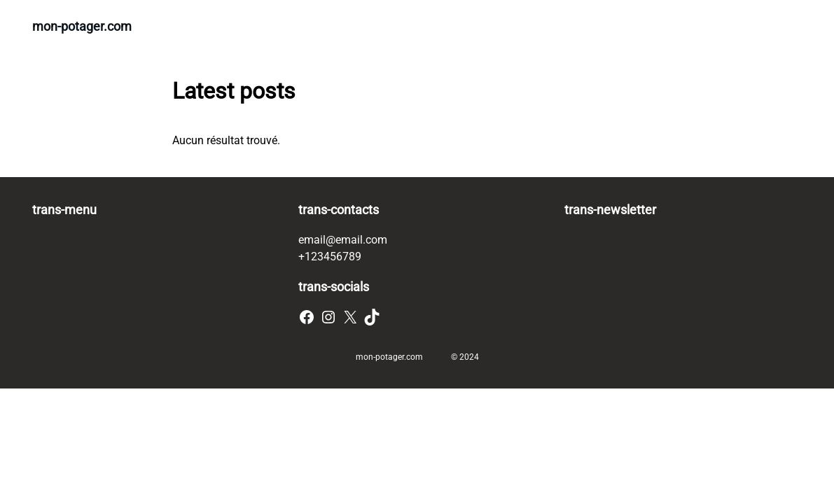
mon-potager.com (82, 26)
